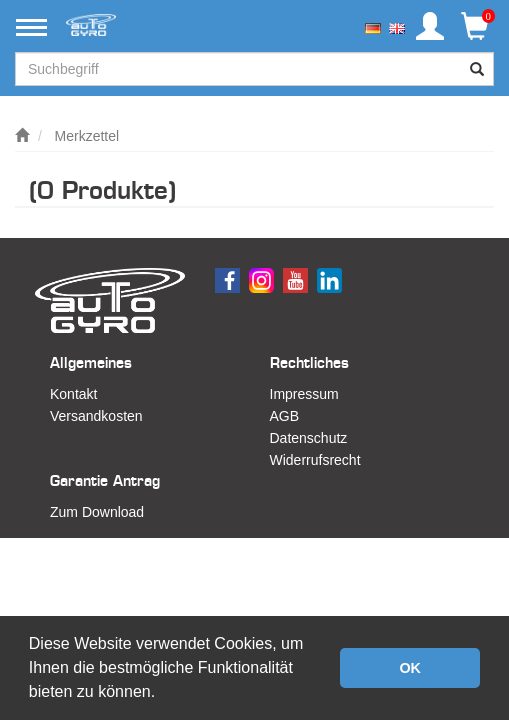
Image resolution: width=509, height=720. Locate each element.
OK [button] (410, 668)
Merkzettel (87, 136)
